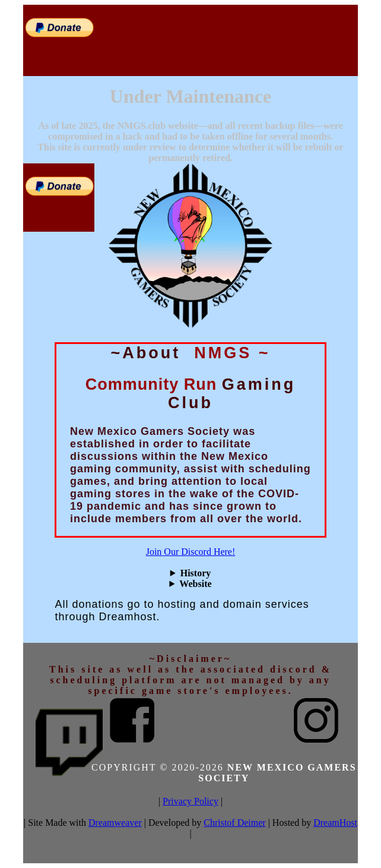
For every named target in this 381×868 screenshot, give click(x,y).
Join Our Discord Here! (191, 552)
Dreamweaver (115, 823)
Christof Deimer (234, 823)
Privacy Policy (190, 801)
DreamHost (335, 823)
